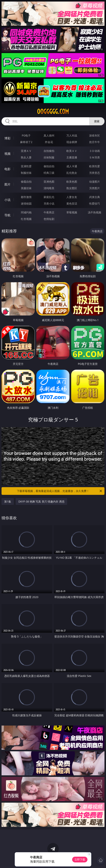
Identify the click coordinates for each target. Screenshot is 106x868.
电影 (7, 169)
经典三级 (49, 173)
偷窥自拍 (26, 182)
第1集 (8, 501)
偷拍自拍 (49, 166)
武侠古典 (95, 197)
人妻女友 (72, 197)
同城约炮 (26, 212)
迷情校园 (26, 203)
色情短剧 (49, 219)
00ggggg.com (53, 112)
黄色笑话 (72, 203)
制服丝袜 (26, 173)
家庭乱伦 (49, 197)
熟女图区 (72, 188)
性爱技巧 (95, 203)
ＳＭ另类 (95, 157)
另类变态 (95, 173)
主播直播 (72, 157)
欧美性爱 (95, 166)
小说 (7, 200)
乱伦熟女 (72, 173)
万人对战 (72, 135)
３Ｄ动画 (95, 151)
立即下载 (80, 859)
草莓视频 (72, 212)
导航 (7, 215)
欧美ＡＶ (72, 151)
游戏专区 (95, 135)
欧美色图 (72, 182)
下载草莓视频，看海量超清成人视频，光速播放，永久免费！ (60, 491)
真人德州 (49, 135)
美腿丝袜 (26, 188)
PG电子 (26, 135)
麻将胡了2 (26, 142)
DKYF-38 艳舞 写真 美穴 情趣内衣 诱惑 (41, 501)
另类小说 (49, 203)
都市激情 (26, 197)
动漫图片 (95, 182)
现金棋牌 (72, 142)
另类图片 (95, 188)
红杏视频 (26, 219)
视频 (7, 154)
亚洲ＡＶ (26, 151)
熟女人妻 (26, 157)
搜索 (97, 121)
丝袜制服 (49, 157)
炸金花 (49, 142)
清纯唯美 (49, 188)
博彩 (7, 138)
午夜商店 (49, 212)
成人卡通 (72, 166)
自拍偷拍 (49, 151)
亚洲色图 (49, 182)
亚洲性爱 (26, 166)
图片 (7, 184)
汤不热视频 (95, 212)
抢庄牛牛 (95, 142)
